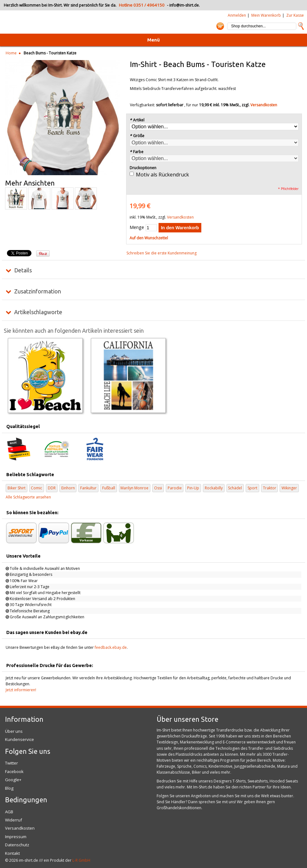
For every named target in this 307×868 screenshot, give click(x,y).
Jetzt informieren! (21, 690)
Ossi (158, 488)
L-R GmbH (81, 860)
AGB (9, 812)
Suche (301, 26)
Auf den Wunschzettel (149, 238)
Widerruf (14, 820)
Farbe (137, 152)
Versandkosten (264, 105)
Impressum (16, 837)
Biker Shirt (17, 488)
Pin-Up (193, 488)
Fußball (109, 488)
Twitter (11, 763)
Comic (36, 488)
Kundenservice (20, 739)
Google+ (13, 780)
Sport (252, 488)
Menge (137, 227)
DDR (52, 488)
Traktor (270, 488)
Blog (9, 788)
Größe (137, 136)
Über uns (14, 731)
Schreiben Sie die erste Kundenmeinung (162, 253)
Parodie (175, 488)
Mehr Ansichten (30, 183)
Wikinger (289, 488)
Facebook (14, 771)
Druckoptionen (143, 168)
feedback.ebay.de (111, 647)
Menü (153, 40)
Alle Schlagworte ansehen (28, 497)
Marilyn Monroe (134, 488)
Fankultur (88, 488)
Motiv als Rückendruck (162, 175)
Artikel (137, 120)
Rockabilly (214, 488)
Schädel (235, 488)
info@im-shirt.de (184, 5)
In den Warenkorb (180, 228)
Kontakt (12, 853)
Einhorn (68, 488)
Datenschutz (17, 845)
